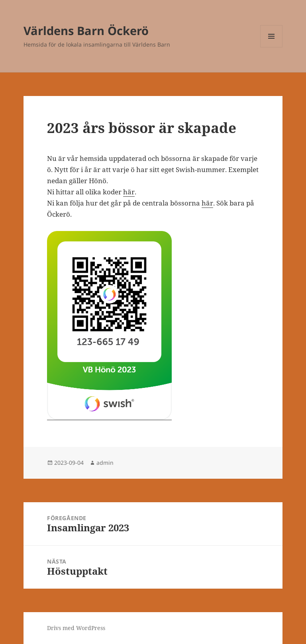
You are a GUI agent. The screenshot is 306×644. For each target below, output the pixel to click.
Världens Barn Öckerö (86, 30)
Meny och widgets (272, 47)
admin (105, 463)
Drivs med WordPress (76, 628)
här (129, 192)
